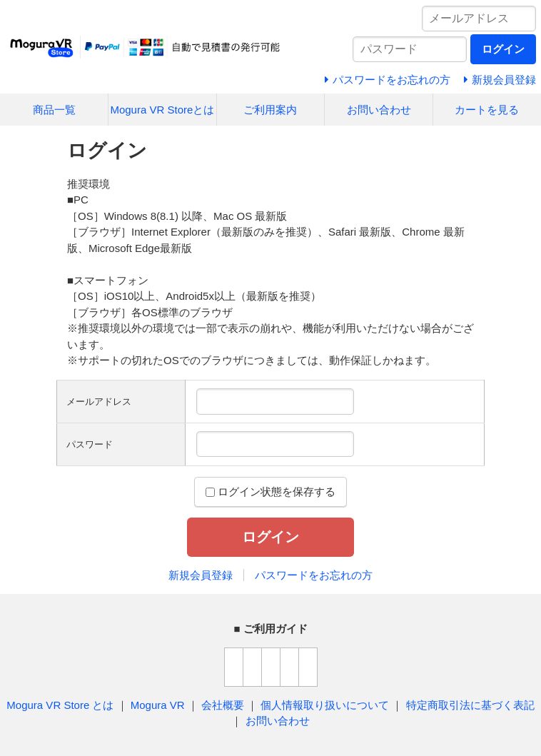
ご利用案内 (270, 110)
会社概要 (223, 705)
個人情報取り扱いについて (325, 705)
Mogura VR (158, 705)
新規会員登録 (201, 575)
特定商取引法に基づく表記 (470, 705)
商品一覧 (54, 110)
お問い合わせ (379, 110)
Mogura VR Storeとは (162, 110)
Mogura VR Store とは (60, 705)
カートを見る (487, 110)
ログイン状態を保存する (270, 492)
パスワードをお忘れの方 (314, 575)
